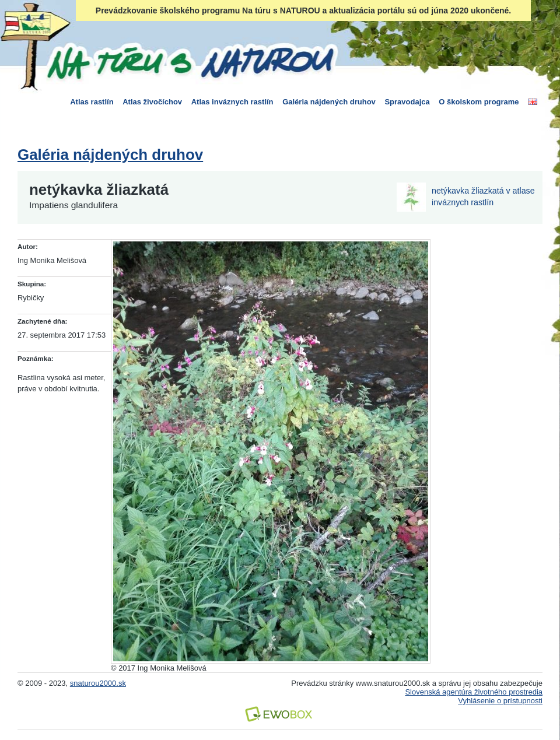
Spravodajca (407, 102)
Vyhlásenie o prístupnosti (500, 701)
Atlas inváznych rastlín (232, 102)
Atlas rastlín (92, 102)
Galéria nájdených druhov (329, 102)
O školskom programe (479, 102)
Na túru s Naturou (190, 61)
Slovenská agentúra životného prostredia (474, 692)
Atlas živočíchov (152, 102)
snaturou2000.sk (98, 683)
